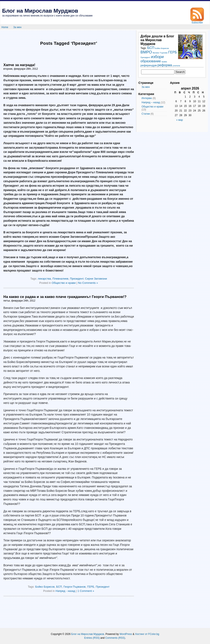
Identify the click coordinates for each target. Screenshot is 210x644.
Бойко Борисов (45, 587)
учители (176, 66)
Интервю (147, 98)
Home (5, 27)
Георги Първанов (74, 587)
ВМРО (146, 52)
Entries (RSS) (92, 638)
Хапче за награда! (19, 65)
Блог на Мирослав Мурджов (40, 11)
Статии (146, 114)
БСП (59, 587)
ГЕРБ (91, 587)
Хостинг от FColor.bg (147, 634)
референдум (149, 65)
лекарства (44, 279)
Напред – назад (151, 102)
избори (157, 57)
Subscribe (197, 21)
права (164, 62)
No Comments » (88, 283)
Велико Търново (160, 53)
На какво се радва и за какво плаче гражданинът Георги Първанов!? (65, 297)
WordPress (126, 634)
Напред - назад (65, 591)
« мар (180, 120)
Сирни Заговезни (96, 279)
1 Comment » (86, 591)
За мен (17, 27)
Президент (77, 279)
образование (151, 61)
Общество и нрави (64, 283)
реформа (165, 65)
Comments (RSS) (115, 638)
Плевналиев (60, 279)
